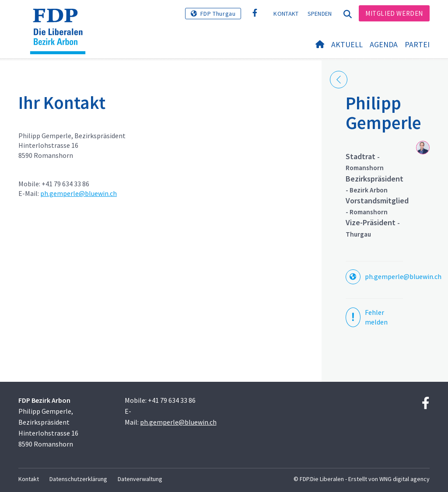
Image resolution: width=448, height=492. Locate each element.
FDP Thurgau (218, 14)
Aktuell (347, 44)
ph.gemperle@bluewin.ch (79, 193)
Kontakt (286, 14)
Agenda (384, 44)
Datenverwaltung (140, 479)
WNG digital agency (404, 479)
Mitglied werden (394, 13)
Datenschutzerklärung (78, 479)
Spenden (320, 14)
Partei (417, 44)
